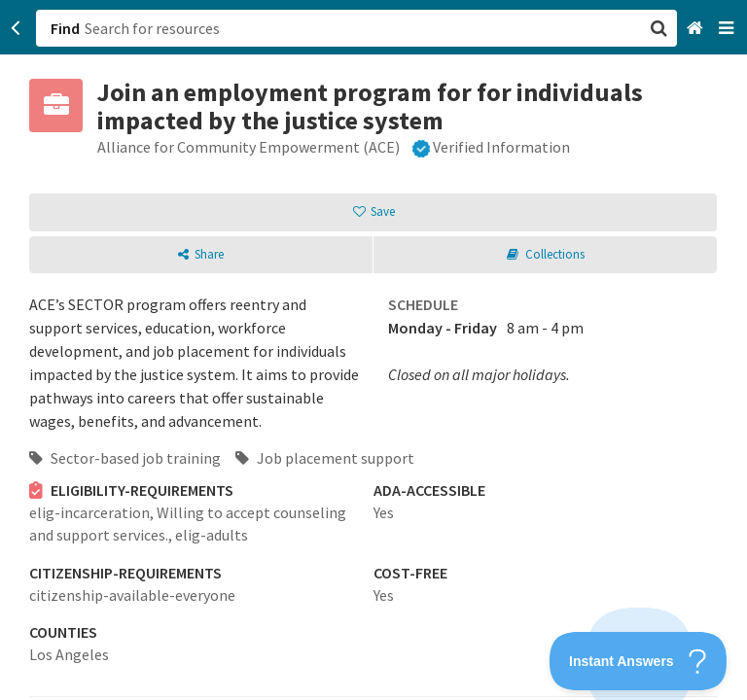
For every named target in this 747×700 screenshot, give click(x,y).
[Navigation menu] (728, 29)
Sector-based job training (125, 458)
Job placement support (325, 458)
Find (65, 28)
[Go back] (16, 28)
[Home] (697, 29)
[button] (373, 350)
